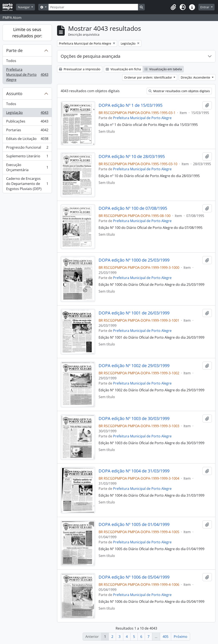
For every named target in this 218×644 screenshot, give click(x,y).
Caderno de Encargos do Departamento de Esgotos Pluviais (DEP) (27, 184)
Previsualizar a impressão (80, 69)
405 (166, 637)
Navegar (24, 7)
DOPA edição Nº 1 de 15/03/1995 (131, 105)
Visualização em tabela (163, 69)
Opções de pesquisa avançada (90, 56)
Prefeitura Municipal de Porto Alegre (27, 75)
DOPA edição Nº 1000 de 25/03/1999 (134, 260)
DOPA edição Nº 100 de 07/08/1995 (133, 208)
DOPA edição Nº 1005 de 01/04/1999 (134, 524)
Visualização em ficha (123, 69)
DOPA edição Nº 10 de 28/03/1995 (132, 156)
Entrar (205, 7)
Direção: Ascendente (196, 77)
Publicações (27, 122)
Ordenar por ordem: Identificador (148, 77)
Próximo (181, 637)
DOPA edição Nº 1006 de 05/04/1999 (134, 577)
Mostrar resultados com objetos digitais (179, 91)
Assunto (14, 94)
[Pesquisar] (93, 7)
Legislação (27, 113)
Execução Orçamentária (27, 167)
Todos (11, 61)
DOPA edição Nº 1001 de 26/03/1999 (134, 313)
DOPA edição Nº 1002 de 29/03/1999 (134, 366)
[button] (173, 7)
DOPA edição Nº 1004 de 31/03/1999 (134, 471)
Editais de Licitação (27, 140)
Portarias (27, 131)
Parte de (14, 50)
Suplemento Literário (27, 157)
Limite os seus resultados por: (27, 33)
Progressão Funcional (27, 148)
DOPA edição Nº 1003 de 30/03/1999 (134, 419)
